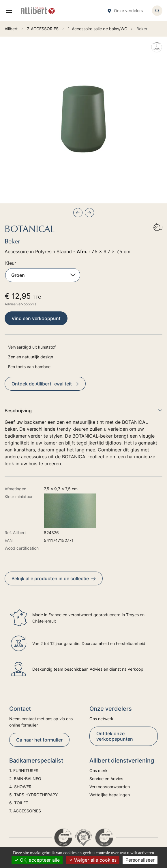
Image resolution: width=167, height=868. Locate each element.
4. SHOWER (20, 787)
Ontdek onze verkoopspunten (115, 736)
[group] (83, 120)
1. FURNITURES (24, 770)
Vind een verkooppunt (36, 318)
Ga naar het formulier (39, 740)
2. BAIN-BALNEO (25, 779)
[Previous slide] (78, 213)
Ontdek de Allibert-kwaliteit (45, 384)
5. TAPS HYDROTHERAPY (33, 795)
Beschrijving (83, 411)
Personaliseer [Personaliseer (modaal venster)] (140, 860)
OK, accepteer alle (37, 860)
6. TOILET (19, 803)
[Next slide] (89, 213)
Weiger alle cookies (93, 860)
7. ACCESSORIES (25, 811)
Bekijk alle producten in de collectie (54, 578)
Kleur (11, 263)
